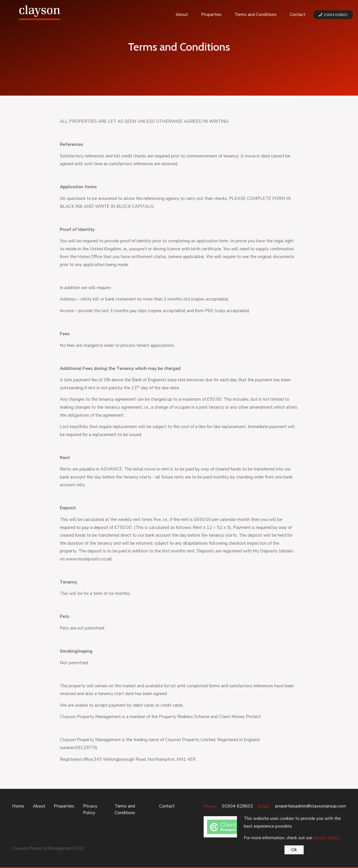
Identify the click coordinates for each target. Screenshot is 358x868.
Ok (294, 850)
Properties (211, 15)
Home (18, 806)
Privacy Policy (90, 809)
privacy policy (326, 838)
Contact (297, 15)
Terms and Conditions (255, 15)
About (182, 15)
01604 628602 (333, 15)
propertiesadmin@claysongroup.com (311, 806)
